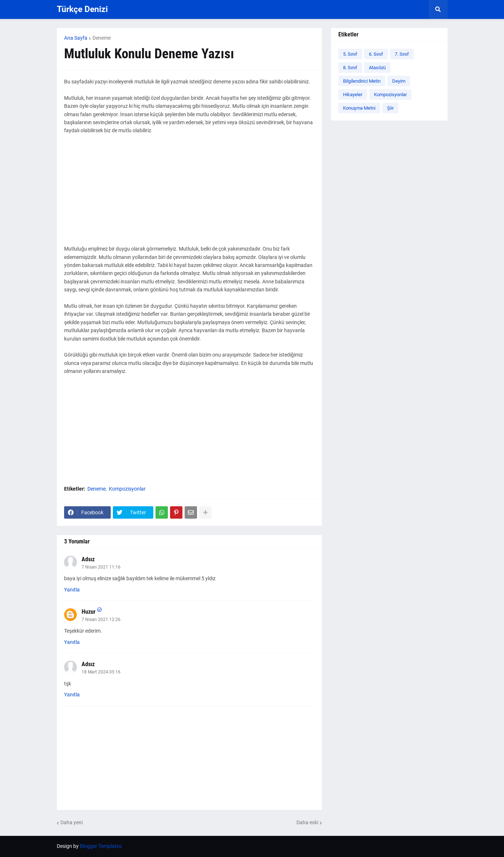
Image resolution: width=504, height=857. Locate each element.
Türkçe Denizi (82, 9)
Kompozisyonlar (127, 489)
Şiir (390, 108)
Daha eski (307, 822)
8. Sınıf (350, 68)
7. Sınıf (402, 54)
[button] (438, 9)
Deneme (102, 38)
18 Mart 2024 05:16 (101, 672)
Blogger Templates (101, 846)
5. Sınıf (350, 54)
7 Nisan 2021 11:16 (101, 567)
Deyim (399, 81)
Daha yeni (72, 822)
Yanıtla (72, 590)
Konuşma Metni (359, 108)
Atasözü (377, 68)
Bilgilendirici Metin (362, 81)
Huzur (88, 612)
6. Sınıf (376, 54)
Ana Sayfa (76, 38)
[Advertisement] (189, 194)
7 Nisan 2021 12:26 (101, 620)
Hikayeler (353, 95)
